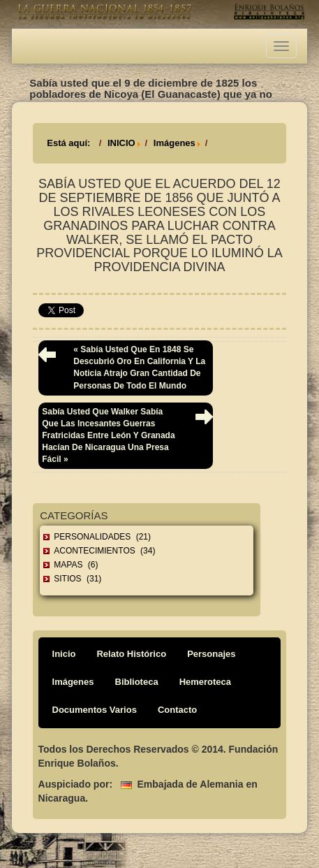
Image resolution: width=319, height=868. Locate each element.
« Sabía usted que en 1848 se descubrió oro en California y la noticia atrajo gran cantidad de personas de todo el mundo (139, 367)
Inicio (64, 654)
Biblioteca (137, 682)
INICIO (121, 143)
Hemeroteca (205, 682)
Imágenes (175, 143)
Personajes (211, 654)
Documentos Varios (95, 710)
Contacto (177, 710)
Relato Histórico (131, 654)
